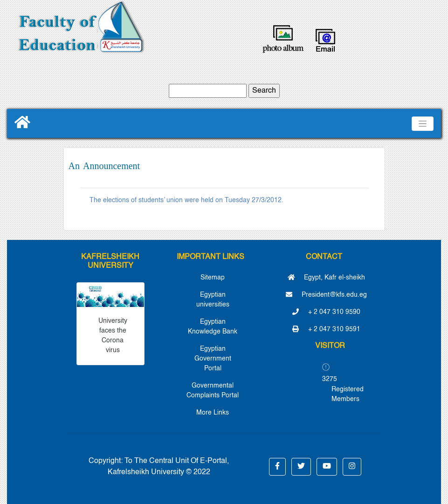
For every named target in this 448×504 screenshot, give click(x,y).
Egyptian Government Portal (213, 359)
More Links (213, 413)
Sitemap (213, 278)
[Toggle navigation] (423, 124)
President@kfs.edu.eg (326, 295)
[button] (277, 467)
